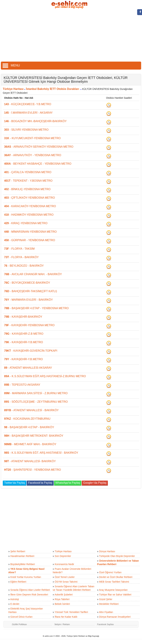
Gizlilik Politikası (19, 624)
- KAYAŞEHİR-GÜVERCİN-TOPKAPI (31, 351)
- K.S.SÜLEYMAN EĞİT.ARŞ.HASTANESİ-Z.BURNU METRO (45, 376)
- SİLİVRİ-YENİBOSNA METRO (26, 130)
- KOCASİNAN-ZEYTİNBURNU (27, 419)
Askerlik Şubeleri (64, 595)
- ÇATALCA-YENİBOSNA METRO (28, 172)
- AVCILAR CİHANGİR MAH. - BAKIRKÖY (33, 274)
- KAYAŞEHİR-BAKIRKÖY (23, 317)
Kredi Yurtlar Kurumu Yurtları (26, 577)
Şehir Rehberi (18, 551)
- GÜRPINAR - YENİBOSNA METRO (30, 240)
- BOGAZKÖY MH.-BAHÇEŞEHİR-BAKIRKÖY (35, 121)
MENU (11, 65)
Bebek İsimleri (62, 604)
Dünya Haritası (107, 551)
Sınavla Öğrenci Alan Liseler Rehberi (30, 590)
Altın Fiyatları (106, 612)
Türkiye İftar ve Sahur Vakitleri (115, 595)
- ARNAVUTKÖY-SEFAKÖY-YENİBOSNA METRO (39, 147)
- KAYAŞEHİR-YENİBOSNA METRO (29, 325)
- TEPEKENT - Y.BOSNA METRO (28, 181)
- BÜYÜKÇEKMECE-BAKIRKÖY (27, 283)
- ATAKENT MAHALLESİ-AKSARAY (28, 368)
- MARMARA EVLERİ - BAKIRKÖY (28, 300)
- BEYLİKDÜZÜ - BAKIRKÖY (24, 266)
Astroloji (15, 599)
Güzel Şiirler (106, 599)
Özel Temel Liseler (65, 577)
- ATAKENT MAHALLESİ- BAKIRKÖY (30, 461)
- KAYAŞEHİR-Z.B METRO (24, 334)
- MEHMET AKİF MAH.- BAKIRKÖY (30, 444)
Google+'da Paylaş (95, 483)
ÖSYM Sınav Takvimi (66, 582)
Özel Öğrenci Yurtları (110, 572)
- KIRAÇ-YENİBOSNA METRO (26, 223)
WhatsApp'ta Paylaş (68, 483)
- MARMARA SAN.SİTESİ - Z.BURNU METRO (36, 393)
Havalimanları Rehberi (22, 556)
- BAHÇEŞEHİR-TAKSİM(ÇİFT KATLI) (31, 291)
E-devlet (15, 604)
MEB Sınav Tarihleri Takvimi (114, 582)
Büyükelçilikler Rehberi (23, 564)
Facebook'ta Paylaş (40, 483)
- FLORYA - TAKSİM (19, 249)
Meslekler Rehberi (109, 604)
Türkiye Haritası (13, 89)
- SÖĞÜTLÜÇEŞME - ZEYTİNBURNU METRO (36, 402)
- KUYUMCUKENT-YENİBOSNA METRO (32, 138)
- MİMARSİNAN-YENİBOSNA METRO (30, 232)
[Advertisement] (71, 36)
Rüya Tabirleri (62, 599)
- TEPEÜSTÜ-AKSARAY (22, 385)
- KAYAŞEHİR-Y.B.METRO (24, 342)
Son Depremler (63, 556)
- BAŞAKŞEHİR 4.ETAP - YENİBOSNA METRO (36, 308)
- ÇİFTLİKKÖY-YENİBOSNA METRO (30, 198)
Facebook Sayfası (105, 624)
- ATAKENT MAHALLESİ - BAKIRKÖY (31, 410)
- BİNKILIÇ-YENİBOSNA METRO (27, 189)
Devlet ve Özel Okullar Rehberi (116, 577)
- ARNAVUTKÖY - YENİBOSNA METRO (33, 155)
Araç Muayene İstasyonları (113, 590)
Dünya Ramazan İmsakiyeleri (115, 617)
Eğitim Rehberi (18, 582)
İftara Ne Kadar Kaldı (66, 617)
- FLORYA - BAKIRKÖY (21, 257)
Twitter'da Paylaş (15, 483)
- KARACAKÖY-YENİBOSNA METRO (30, 206)
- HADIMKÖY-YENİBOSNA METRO (29, 215)
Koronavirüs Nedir (64, 564)
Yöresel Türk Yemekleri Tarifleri (71, 612)
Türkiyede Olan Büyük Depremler (117, 556)
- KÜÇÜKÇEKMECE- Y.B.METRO (28, 104)
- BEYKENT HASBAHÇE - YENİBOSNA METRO (38, 164)
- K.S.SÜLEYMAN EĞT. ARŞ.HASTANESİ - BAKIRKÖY (41, 453)
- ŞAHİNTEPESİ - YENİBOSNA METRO (33, 470)
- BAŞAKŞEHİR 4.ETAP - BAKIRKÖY (29, 427)
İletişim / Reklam (62, 624)
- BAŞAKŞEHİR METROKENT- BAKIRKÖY (34, 436)
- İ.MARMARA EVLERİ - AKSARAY (28, 113)
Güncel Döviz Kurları (21, 617)
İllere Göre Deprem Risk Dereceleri (29, 595)
